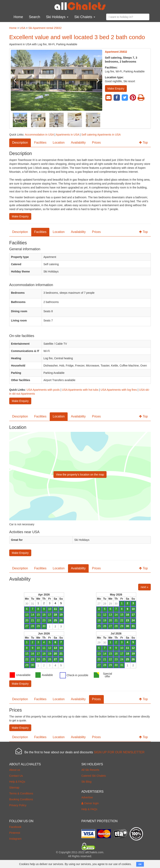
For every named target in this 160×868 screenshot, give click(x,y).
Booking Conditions (21, 799)
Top (143, 143)
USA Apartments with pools (43, 390)
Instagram (15, 839)
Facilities (40, 143)
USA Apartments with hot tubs (80, 390)
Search (34, 17)
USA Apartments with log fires (119, 390)
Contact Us (16, 776)
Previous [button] (18, 80)
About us (15, 770)
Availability (78, 143)
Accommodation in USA (39, 135)
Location (59, 143)
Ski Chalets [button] (85, 17)
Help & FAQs (17, 782)
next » (144, 587)
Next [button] (95, 80)
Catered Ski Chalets (94, 776)
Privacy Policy (18, 805)
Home (18, 17)
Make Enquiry (116, 89)
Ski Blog (86, 782)
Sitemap (14, 788)
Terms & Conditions (21, 793)
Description (20, 143)
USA (22, 28)
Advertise (87, 797)
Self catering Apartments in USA (101, 135)
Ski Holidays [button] (57, 17)
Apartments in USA (67, 135)
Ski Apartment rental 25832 (45, 28)
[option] (57, 80)
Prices (96, 143)
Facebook (15, 827)
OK (140, 864)
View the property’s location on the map (80, 475)
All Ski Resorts (90, 770)
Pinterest (15, 833)
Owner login (90, 803)
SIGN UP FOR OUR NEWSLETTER (119, 752)
